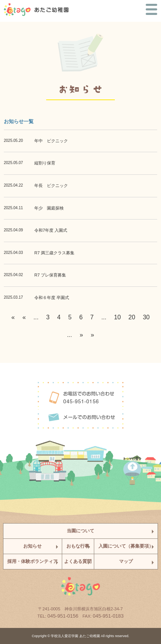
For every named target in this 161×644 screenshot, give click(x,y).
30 (146, 317)
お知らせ (32, 546)
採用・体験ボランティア (32, 561)
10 (118, 317)
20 (132, 317)
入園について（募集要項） (126, 546)
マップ (126, 561)
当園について (80, 531)
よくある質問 (78, 561)
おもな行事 (78, 546)
